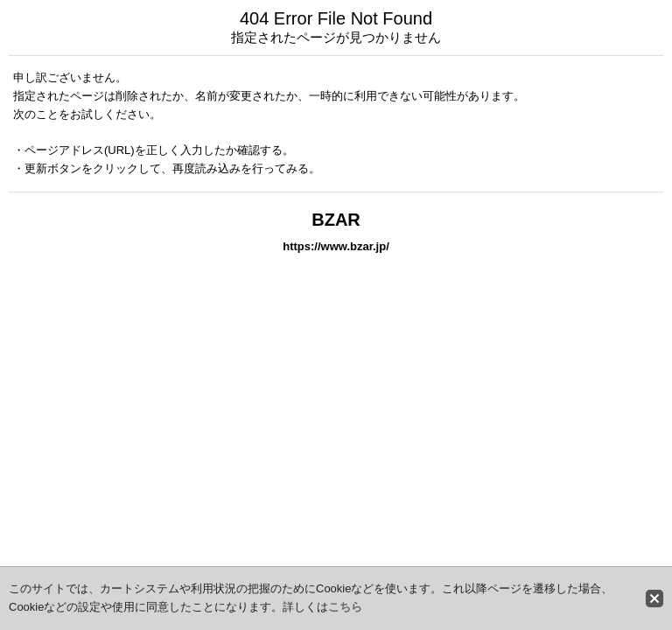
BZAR (336, 220)
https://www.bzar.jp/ (336, 246)
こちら (345, 607)
